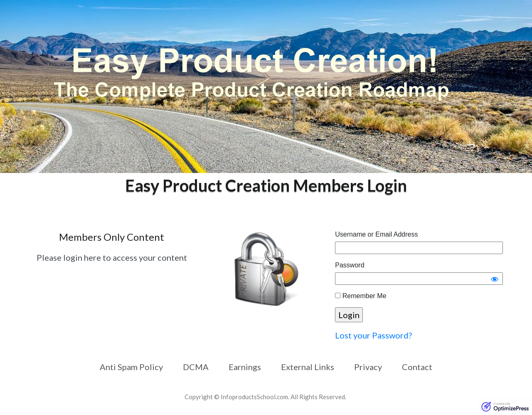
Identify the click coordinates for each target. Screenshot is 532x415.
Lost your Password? (373, 335)
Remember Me (361, 296)
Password (350, 265)
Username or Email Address (376, 234)
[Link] (131, 367)
